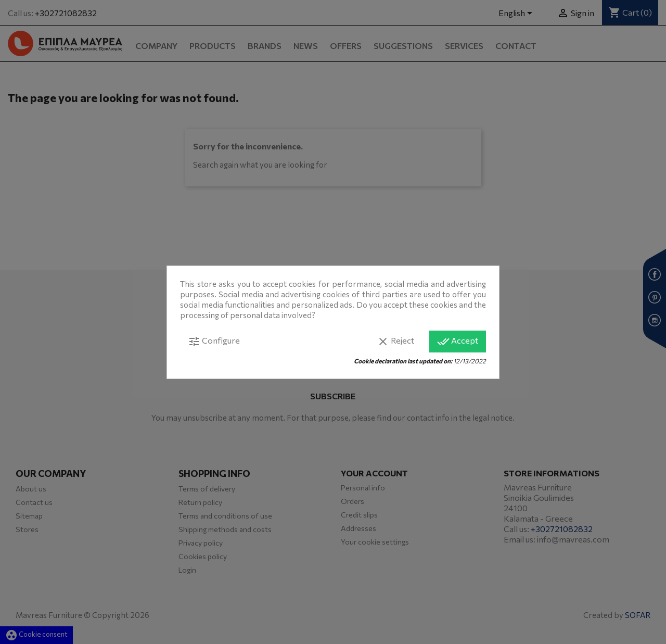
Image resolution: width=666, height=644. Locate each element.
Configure (214, 342)
